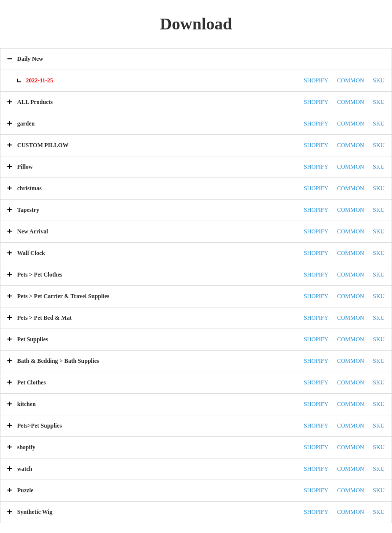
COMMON (351, 80)
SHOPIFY (316, 80)
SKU (379, 80)
